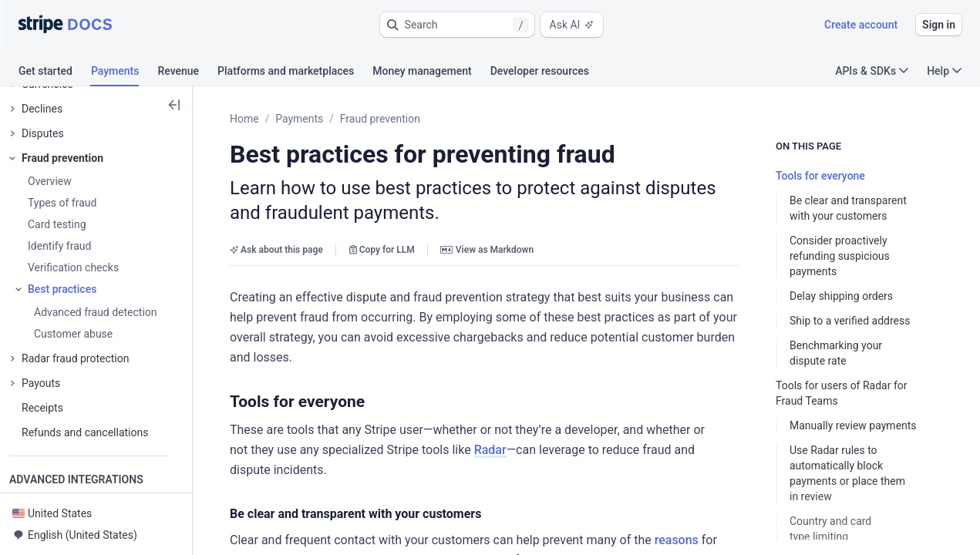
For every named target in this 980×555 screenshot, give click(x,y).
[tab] (55, 73)
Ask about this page (276, 250)
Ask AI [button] (572, 25)
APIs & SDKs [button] (872, 71)
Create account (861, 25)
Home (244, 119)
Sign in (939, 25)
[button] (457, 25)
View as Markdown (487, 250)
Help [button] (944, 71)
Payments (299, 119)
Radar (490, 450)
